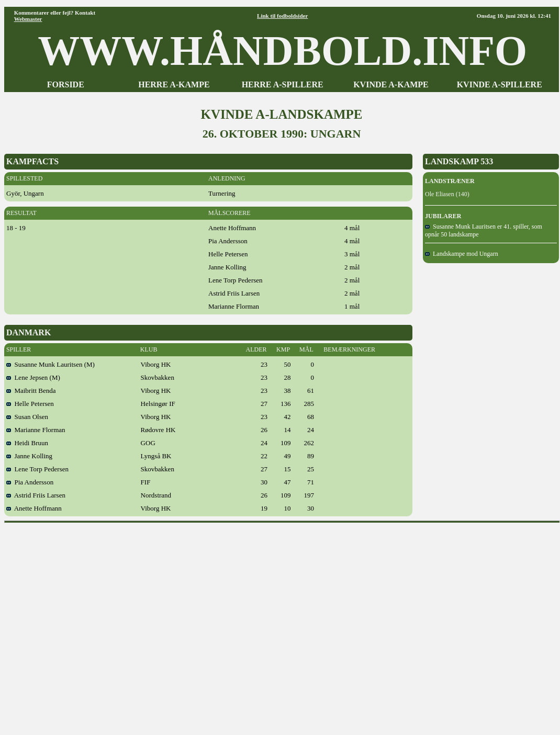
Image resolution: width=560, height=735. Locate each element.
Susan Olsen (27, 417)
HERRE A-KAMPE (174, 84)
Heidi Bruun (27, 443)
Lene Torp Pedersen (37, 469)
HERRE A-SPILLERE (283, 84)
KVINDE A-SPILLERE (500, 84)
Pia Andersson (30, 482)
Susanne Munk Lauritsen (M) (51, 364)
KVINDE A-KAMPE (391, 84)
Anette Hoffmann (34, 508)
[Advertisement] (98, 625)
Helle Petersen (30, 404)
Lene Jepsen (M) (33, 377)
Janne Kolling (29, 456)
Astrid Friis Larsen (36, 495)
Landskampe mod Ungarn (462, 254)
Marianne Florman (36, 430)
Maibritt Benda (31, 391)
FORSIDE (66, 84)
